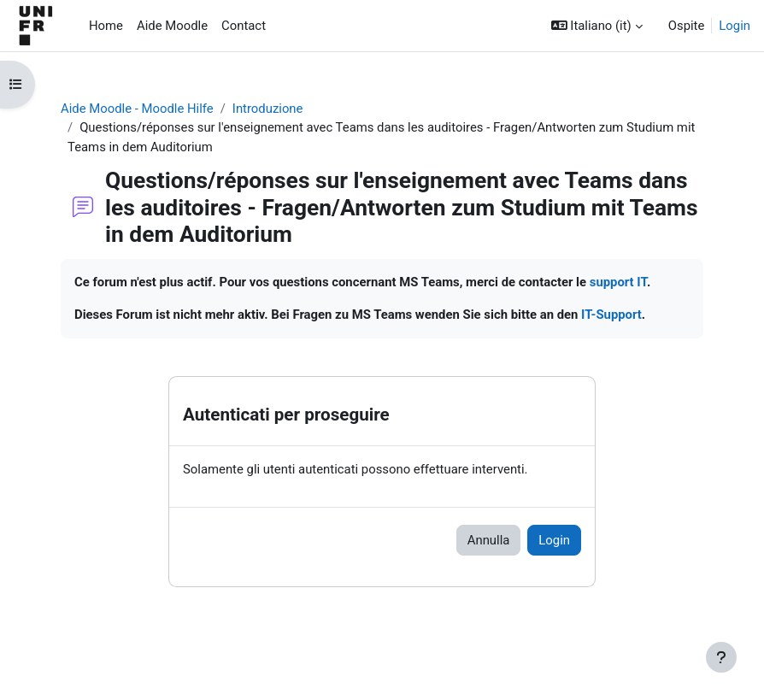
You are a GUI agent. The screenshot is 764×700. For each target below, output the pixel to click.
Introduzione (268, 109)
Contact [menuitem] (244, 26)
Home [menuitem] (106, 26)
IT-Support (611, 315)
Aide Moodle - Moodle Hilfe (137, 109)
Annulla (489, 540)
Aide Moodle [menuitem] (172, 26)
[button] (597, 26)
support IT (618, 282)
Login (735, 26)
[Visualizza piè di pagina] (721, 657)
